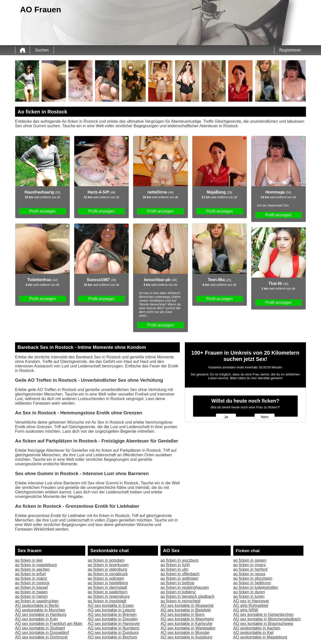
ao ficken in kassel (31, 587)
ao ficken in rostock (32, 583)
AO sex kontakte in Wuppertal (187, 605)
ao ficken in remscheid (180, 601)
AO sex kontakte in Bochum (112, 637)
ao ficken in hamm (31, 596)
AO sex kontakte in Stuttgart (40, 628)
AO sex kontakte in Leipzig (111, 610)
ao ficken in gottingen (179, 578)
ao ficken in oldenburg (107, 569)
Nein (265, 417)
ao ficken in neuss (249, 574)
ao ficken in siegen (250, 560)
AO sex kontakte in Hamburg (41, 615)
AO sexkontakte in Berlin (37, 605)
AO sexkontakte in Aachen (257, 628)
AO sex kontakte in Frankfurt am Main (49, 624)
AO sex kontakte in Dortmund (41, 637)
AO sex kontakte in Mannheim (187, 619)
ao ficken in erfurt (30, 574)
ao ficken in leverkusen (108, 565)
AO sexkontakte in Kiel (253, 633)
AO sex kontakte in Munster (185, 633)
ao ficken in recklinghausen (185, 587)
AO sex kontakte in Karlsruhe (186, 624)
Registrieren (290, 50)
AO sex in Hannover (251, 601)
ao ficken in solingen (106, 578)
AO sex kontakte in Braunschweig (263, 624)
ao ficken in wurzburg (179, 560)
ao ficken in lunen (249, 596)
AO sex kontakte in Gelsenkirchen (263, 615)
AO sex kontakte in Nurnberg (113, 628)
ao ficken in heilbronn (252, 583)
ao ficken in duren (249, 592)
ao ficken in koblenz (178, 592)
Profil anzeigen (43, 211)
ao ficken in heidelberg (108, 583)
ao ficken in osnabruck (108, 574)
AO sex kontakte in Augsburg (186, 637)
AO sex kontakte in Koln (36, 619)
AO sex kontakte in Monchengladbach (267, 619)
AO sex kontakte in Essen (111, 605)
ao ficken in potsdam (106, 560)
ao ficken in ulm (174, 569)
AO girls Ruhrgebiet (251, 605)
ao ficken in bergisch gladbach (187, 596)
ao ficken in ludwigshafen (256, 587)
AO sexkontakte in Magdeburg (260, 637)
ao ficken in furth (175, 565)
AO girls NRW (246, 610)
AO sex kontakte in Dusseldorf (42, 633)
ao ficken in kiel (29, 560)
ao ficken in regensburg (109, 596)
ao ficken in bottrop (177, 583)
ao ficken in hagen (31, 592)
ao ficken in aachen (32, 569)
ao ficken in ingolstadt (107, 601)
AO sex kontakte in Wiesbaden (188, 628)
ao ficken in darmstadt (107, 587)
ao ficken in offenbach (180, 574)
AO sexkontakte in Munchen (40, 610)
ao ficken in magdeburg (36, 565)
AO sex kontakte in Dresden (113, 619)
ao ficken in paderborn (108, 592)
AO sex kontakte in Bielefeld (186, 610)
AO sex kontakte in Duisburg (113, 633)
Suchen (42, 50)
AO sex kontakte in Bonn (183, 615)
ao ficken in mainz (31, 578)
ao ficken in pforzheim (253, 578)
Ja (226, 417)
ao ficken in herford (250, 569)
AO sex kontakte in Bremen (112, 615)
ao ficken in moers (250, 565)
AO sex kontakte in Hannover (114, 624)
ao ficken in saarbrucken (37, 601)
